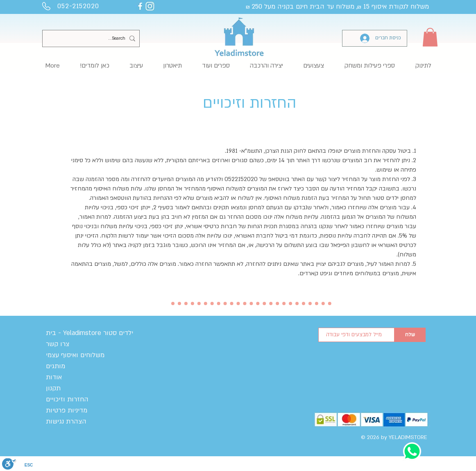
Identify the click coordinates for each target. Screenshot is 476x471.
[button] (430, 37)
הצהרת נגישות (66, 421)
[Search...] (93, 38)
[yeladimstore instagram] (150, 6)
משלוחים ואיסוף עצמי (75, 355)
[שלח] (410, 335)
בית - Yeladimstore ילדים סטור (90, 333)
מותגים (56, 366)
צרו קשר (58, 344)
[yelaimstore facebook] (140, 6)
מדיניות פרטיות (67, 410)
